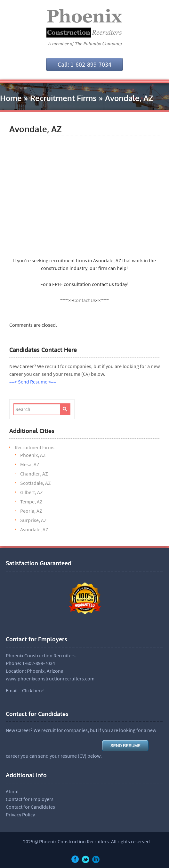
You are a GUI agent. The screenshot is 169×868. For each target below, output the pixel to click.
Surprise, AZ (33, 520)
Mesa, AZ (30, 464)
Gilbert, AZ (32, 492)
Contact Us (84, 300)
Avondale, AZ (34, 529)
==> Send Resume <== (33, 382)
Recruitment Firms (63, 98)
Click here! (33, 690)
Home (11, 98)
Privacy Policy (20, 814)
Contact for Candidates (30, 807)
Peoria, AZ (31, 511)
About (12, 791)
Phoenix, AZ (33, 455)
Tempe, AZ (31, 501)
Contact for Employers (30, 799)
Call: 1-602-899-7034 (84, 64)
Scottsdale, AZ (36, 483)
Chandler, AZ (34, 474)
